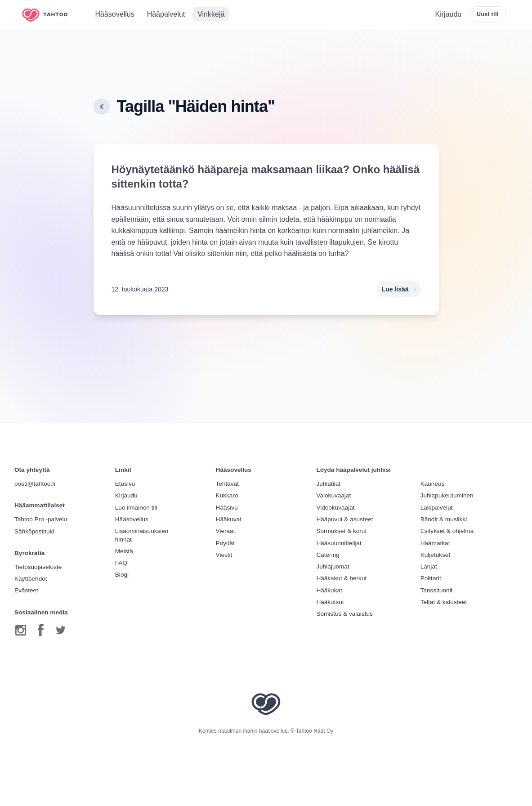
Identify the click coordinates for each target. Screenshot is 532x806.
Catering (328, 555)
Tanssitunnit (437, 590)
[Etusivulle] (51, 15)
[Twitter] (61, 630)
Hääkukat (329, 590)
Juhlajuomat (333, 566)
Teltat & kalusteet (444, 602)
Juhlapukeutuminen (447, 495)
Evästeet (26, 590)
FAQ (121, 563)
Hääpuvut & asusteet (344, 519)
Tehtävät (227, 484)
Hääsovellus (132, 519)
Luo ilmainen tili (136, 508)
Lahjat (429, 566)
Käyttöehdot (31, 579)
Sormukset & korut (341, 531)
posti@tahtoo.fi (35, 484)
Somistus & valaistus (344, 614)
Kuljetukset (436, 555)
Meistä (124, 551)
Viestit (224, 555)
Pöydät (225, 543)
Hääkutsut (330, 602)
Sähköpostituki (34, 531)
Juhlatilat (328, 484)
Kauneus (433, 484)
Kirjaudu (126, 495)
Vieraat (226, 531)
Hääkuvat (229, 519)
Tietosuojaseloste (38, 567)
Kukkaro (227, 495)
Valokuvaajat (333, 495)
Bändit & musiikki (444, 519)
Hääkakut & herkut (341, 578)
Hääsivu (227, 508)
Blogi (122, 575)
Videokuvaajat (335, 508)
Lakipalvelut (437, 508)
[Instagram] (21, 630)
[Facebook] (41, 630)
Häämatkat (435, 543)
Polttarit (431, 578)
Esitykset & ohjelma (447, 531)
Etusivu (125, 484)
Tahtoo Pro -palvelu (41, 519)
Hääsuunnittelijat (339, 543)
